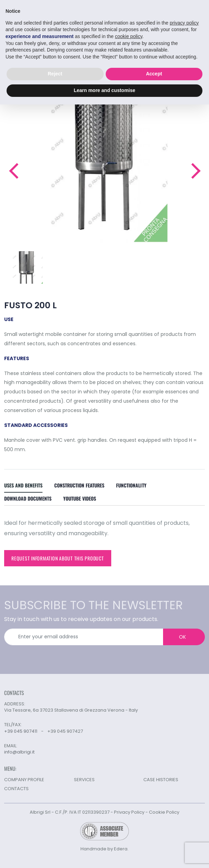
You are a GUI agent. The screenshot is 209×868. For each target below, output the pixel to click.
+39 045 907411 (21, 731)
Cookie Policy (164, 812)
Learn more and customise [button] (104, 90)
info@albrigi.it (19, 752)
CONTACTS (16, 789)
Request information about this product (58, 558)
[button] (13, 171)
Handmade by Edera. (104, 849)
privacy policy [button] (184, 23)
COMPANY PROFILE (24, 780)
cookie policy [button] (129, 36)
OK (182, 637)
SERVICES (84, 780)
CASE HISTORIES (161, 780)
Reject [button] (55, 74)
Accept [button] (154, 74)
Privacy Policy (129, 812)
